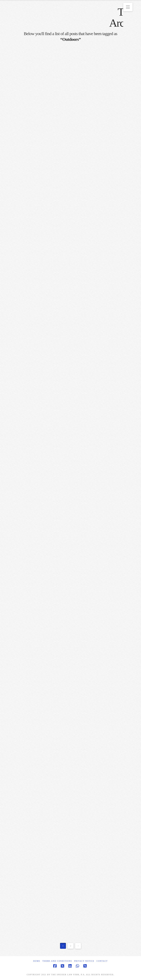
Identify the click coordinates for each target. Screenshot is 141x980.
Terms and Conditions (57, 961)
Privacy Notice (84, 961)
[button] (128, 7)
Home (37, 961)
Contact (102, 961)
